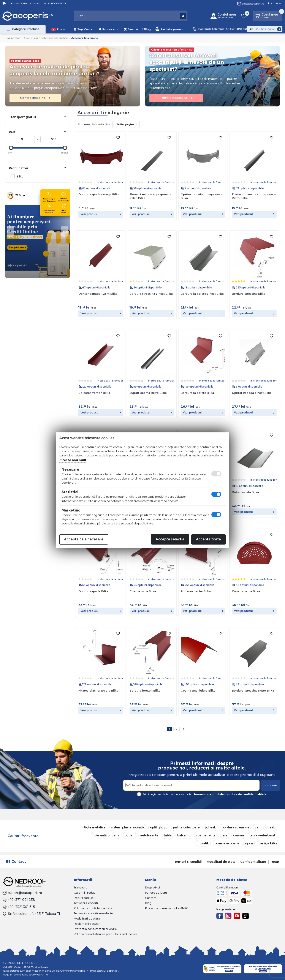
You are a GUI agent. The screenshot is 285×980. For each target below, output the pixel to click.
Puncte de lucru (156, 893)
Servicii (131, 29)
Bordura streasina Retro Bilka (253, 690)
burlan (130, 835)
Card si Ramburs (227, 887)
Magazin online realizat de (25, 974)
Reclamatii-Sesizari (87, 924)
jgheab (211, 827)
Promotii (60, 29)
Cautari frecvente (23, 836)
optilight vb (159, 827)
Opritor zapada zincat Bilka (252, 393)
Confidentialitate (253, 862)
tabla (168, 835)
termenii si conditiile (209, 794)
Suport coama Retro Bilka (148, 393)
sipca (249, 843)
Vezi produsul (101, 214)
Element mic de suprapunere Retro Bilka (150, 196)
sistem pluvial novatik (128, 827)
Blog (147, 29)
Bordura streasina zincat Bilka (151, 294)
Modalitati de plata (221, 862)
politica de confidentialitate (247, 794)
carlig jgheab (265, 827)
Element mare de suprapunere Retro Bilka (254, 196)
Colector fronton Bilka (94, 393)
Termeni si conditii (187, 862)
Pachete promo (169, 29)
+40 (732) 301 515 (19, 907)
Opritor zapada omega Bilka (99, 194)
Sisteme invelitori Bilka (55, 38)
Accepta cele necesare (84, 539)
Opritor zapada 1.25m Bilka (98, 294)
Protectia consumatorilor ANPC (95, 929)
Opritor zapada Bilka (93, 591)
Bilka (19, 176)
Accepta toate (208, 539)
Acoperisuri (31, 38)
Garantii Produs (84, 893)
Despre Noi (152, 887)
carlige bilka (268, 843)
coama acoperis (227, 843)
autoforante (149, 835)
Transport (80, 887)
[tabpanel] (38, 231)
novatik (203, 843)
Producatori (109, 29)
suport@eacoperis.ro (22, 893)
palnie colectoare (186, 827)
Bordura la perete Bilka (197, 393)
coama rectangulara (212, 835)
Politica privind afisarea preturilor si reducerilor (105, 934)
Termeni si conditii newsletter (94, 913)
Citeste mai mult (73, 460)
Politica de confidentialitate (93, 908)
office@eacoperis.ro (251, 4)
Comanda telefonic (223, 29)
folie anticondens (106, 835)
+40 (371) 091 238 (19, 900)
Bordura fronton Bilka (145, 690)
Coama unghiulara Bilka (198, 690)
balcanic (184, 835)
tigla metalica (95, 827)
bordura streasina (235, 827)
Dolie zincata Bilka (245, 492)
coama (239, 835)
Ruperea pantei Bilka (196, 591)
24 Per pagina (126, 124)
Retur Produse (84, 898)
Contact (275, 3)
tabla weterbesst (262, 835)
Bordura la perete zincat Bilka (202, 294)
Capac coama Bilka (246, 591)
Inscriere (271, 785)
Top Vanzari (84, 29)
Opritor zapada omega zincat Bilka (202, 196)
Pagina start (13, 38)
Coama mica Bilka (143, 591)
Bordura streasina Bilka (249, 294)
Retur (275, 862)
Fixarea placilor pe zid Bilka (98, 690)
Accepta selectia (170, 539)
